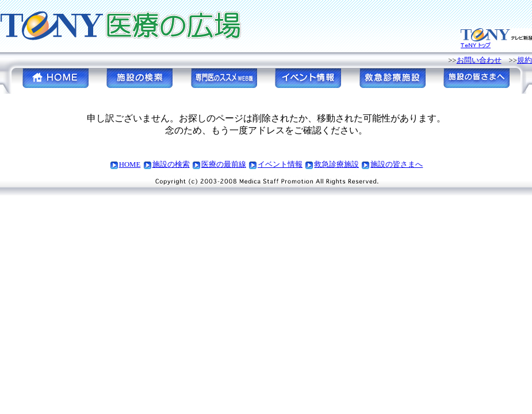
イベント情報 (280, 164)
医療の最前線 (224, 164)
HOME (130, 164)
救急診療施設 (336, 164)
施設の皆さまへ (397, 164)
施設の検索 (171, 164)
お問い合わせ (479, 60)
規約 (525, 60)
